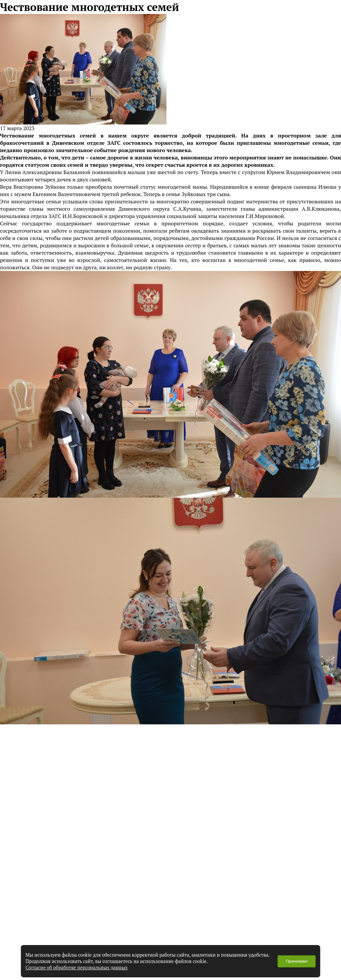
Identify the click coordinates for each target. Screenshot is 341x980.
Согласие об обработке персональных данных (77, 968)
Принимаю (297, 961)
